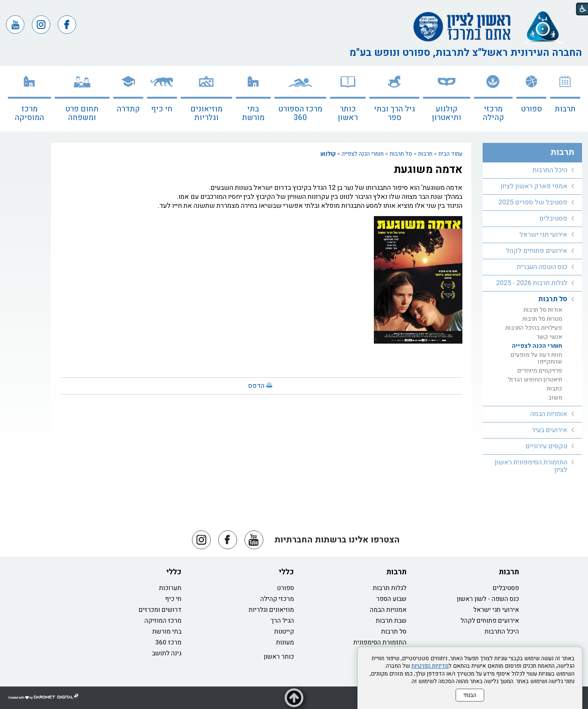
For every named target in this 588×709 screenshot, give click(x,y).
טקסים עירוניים (546, 446)
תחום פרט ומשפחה (82, 113)
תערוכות (170, 588)
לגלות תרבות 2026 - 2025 (532, 283)
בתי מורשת (253, 113)
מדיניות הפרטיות (430, 666)
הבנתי (470, 695)
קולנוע (328, 154)
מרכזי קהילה (493, 113)
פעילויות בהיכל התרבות (534, 328)
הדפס (256, 386)
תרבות (565, 109)
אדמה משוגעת (428, 170)
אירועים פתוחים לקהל (537, 251)
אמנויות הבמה (388, 610)
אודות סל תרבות (543, 310)
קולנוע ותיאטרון (447, 113)
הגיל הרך (282, 621)
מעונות (285, 642)
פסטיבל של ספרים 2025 (533, 202)
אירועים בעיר (550, 430)
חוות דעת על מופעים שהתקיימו (536, 358)
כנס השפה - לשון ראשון (488, 599)
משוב (555, 398)
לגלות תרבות (390, 588)
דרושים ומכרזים (160, 610)
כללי (286, 572)
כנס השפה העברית (542, 267)
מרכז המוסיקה (29, 113)
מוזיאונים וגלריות (206, 113)
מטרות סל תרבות (542, 319)
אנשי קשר (549, 337)
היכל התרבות (550, 170)
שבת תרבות (391, 621)
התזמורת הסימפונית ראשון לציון (531, 466)
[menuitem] (565, 99)
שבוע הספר (391, 599)
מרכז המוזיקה (163, 621)
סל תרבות (401, 154)
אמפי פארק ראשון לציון (534, 186)
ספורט (531, 109)
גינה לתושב (167, 653)
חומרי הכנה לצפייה (363, 154)
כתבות (554, 389)
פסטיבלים (553, 219)
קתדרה (128, 109)
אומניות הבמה (549, 414)
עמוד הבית (450, 154)
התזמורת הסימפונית (380, 642)
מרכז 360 (168, 642)
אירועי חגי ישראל (543, 235)
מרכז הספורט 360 (300, 113)
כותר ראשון (348, 113)
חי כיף (162, 109)
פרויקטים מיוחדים (540, 371)
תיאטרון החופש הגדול (535, 380)
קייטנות (284, 632)
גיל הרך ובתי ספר (394, 113)
